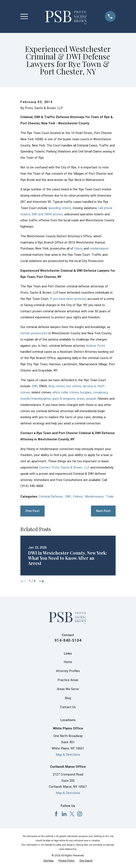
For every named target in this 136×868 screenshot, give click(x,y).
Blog (68, 698)
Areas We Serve (68, 689)
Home (68, 662)
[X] (72, 814)
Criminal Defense (51, 497)
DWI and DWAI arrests (47, 214)
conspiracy (100, 392)
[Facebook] (56, 814)
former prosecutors (34, 333)
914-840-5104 (68, 640)
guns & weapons (64, 399)
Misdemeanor (94, 497)
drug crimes (57, 386)
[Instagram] (80, 814)
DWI (35, 386)
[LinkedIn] (64, 814)
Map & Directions (68, 755)
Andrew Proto (95, 346)
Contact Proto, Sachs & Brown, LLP (64, 468)
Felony (78, 497)
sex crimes (74, 386)
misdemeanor (99, 249)
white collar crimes (66, 392)
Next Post (103, 511)
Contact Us (68, 707)
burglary (86, 392)
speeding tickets (60, 208)
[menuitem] (48, 861)
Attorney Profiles (68, 671)
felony (79, 249)
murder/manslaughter (36, 399)
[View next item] (41, 581)
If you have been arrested (68, 299)
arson (81, 399)
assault (91, 399)
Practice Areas (68, 680)
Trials (110, 497)
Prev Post (32, 511)
